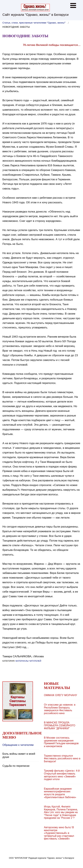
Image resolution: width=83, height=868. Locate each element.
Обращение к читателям (18, 745)
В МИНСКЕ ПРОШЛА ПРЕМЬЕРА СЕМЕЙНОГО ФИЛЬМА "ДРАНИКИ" (60, 725)
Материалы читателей (28, 661)
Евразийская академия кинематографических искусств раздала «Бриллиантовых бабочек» (60, 793)
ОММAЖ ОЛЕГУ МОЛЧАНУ (60, 695)
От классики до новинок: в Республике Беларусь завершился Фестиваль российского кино (60, 709)
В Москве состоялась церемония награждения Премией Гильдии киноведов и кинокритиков (61, 742)
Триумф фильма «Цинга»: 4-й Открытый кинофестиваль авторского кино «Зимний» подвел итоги (62, 775)
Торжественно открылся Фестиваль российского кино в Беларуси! (62, 759)
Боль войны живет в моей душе (19, 755)
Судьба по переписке (16, 766)
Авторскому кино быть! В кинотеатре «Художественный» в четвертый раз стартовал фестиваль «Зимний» (59, 833)
